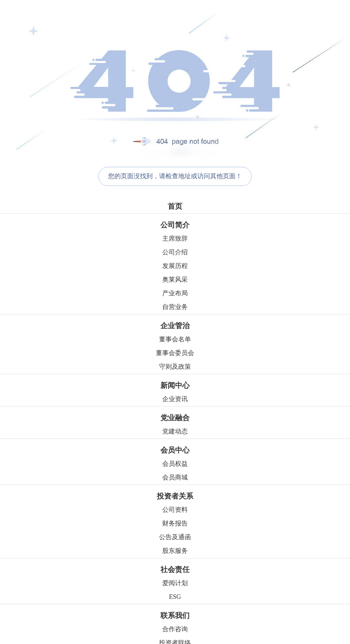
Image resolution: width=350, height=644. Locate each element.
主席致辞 (175, 239)
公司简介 (175, 225)
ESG (175, 597)
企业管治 (175, 326)
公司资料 (175, 510)
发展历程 (175, 266)
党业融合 (175, 418)
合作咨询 (175, 629)
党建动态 (175, 431)
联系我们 (175, 616)
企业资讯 (175, 399)
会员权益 (175, 464)
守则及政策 (175, 367)
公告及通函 (175, 537)
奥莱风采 (175, 280)
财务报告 (175, 523)
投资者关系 (175, 496)
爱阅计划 (175, 583)
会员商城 (175, 477)
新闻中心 (175, 385)
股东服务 (175, 551)
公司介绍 (175, 252)
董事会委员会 (175, 353)
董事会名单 (175, 339)
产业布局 (175, 293)
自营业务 (175, 307)
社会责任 (175, 569)
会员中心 (175, 450)
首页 (175, 206)
